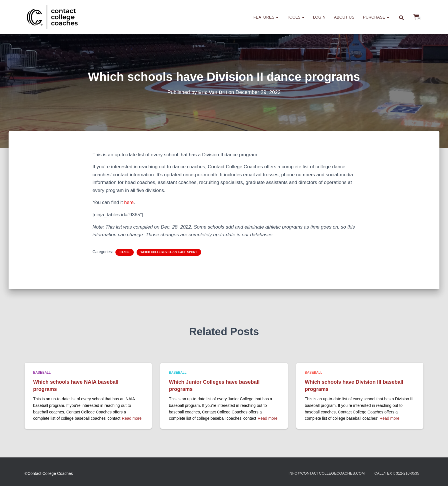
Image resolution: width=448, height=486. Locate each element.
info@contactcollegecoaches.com (321, 473)
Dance (125, 252)
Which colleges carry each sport (169, 252)
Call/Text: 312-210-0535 (395, 473)
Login (319, 17)
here (129, 202)
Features (266, 17)
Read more (132, 418)
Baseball (42, 373)
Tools (296, 17)
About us (344, 17)
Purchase (376, 17)
